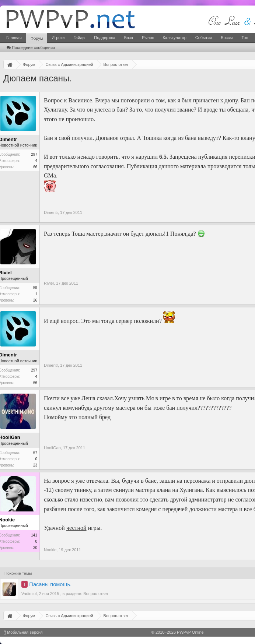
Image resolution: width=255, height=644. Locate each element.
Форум (37, 38)
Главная (14, 38)
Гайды (79, 38)
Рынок (148, 38)
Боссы (227, 38)
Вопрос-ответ (96, 594)
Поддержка (104, 38)
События (204, 38)
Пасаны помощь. (50, 584)
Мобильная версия (23, 632)
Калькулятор (174, 38)
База (129, 38)
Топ (245, 38)
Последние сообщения (31, 47)
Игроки (58, 38)
